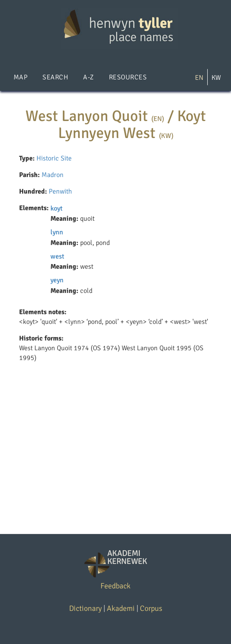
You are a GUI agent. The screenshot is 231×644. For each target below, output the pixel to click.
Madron (53, 175)
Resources (128, 77)
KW (216, 78)
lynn (57, 232)
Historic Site (54, 158)
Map (21, 77)
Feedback (115, 586)
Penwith (60, 191)
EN (199, 78)
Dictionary (85, 608)
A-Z (88, 77)
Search (55, 77)
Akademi (121, 608)
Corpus (151, 608)
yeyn (57, 280)
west (57, 256)
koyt (57, 208)
